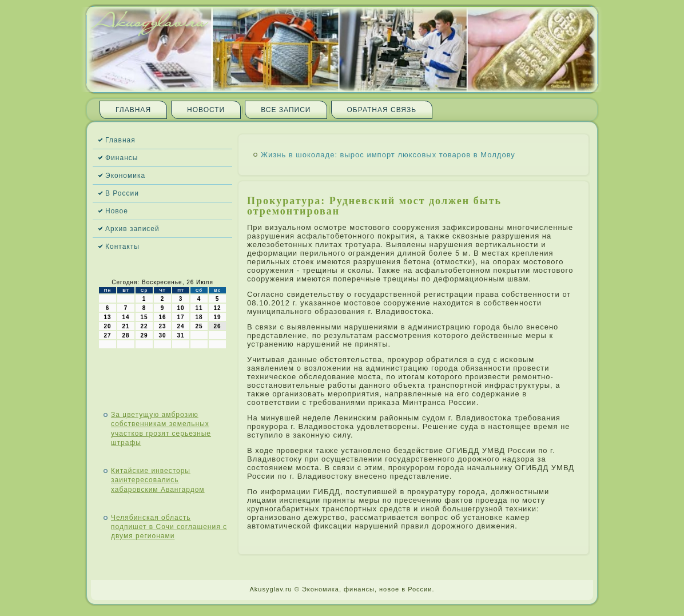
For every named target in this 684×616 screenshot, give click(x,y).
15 (144, 317)
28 (126, 335)
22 (144, 326)
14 (126, 317)
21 (126, 326)
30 (162, 335)
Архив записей (132, 229)
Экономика (125, 176)
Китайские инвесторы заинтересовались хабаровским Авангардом (158, 480)
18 (199, 317)
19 (217, 317)
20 (107, 326)
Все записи (286, 110)
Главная (133, 110)
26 (217, 326)
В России (122, 193)
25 (199, 326)
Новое (117, 211)
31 (180, 335)
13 (107, 317)
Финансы (122, 158)
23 (162, 326)
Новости (206, 110)
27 (107, 335)
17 (180, 317)
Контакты (122, 247)
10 (180, 308)
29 (144, 335)
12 (217, 308)
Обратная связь (382, 110)
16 (162, 317)
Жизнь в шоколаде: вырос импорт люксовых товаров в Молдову (388, 155)
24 (180, 326)
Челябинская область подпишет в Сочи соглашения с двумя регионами (169, 527)
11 (199, 308)
